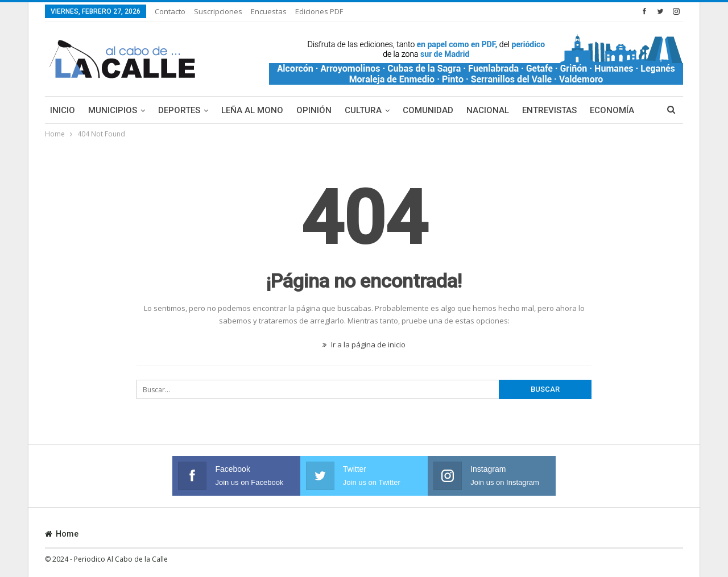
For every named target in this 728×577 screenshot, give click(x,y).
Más (599, 110)
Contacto (170, 11)
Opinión (314, 110)
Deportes (179, 110)
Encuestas (269, 11)
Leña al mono (252, 110)
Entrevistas (549, 110)
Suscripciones (218, 11)
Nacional (488, 110)
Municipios (113, 110)
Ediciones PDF (319, 11)
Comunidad (428, 110)
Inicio (63, 110)
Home (62, 534)
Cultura (363, 110)
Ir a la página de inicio (364, 344)
